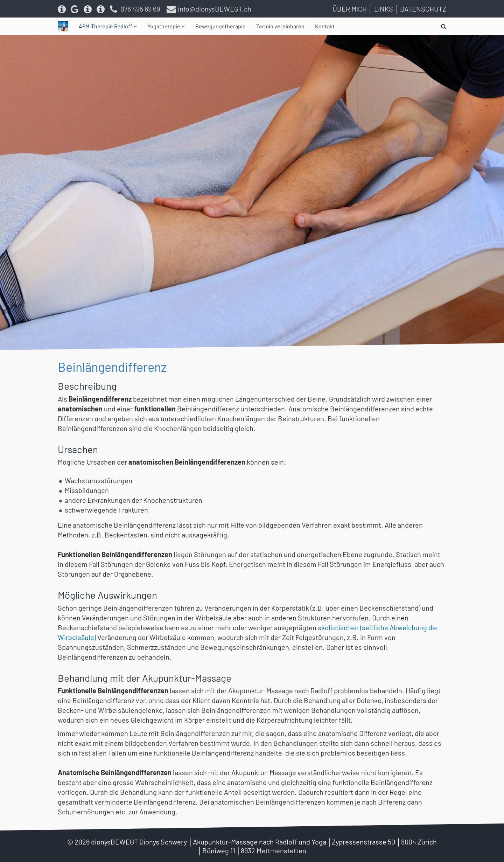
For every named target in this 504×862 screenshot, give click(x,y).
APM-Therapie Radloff (106, 26)
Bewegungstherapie (220, 26)
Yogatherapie (164, 26)
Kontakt (325, 26)
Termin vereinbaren (280, 26)
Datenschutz (423, 9)
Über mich (350, 9)
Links (384, 9)
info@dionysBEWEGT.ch (209, 9)
